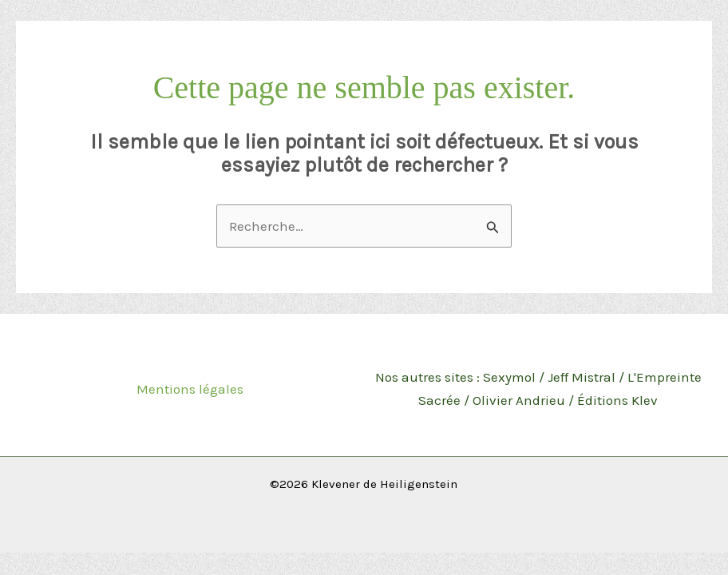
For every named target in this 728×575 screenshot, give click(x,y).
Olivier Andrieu (519, 400)
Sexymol (509, 377)
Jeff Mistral (582, 377)
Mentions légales (190, 389)
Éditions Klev (617, 400)
